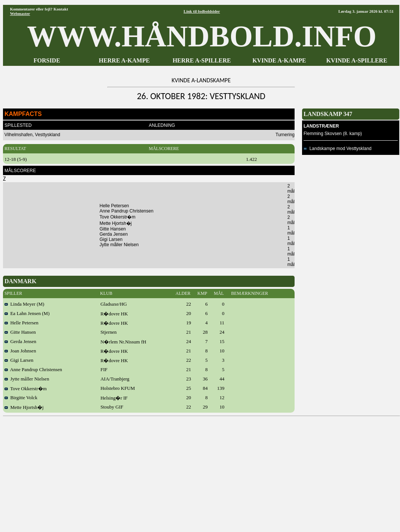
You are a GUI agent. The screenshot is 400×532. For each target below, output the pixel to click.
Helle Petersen (21, 323)
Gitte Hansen (20, 332)
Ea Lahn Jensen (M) (27, 313)
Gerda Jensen (20, 341)
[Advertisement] (201, 471)
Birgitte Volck (21, 398)
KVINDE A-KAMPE (279, 60)
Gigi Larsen (19, 360)
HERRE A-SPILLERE (202, 60)
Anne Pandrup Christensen (33, 369)
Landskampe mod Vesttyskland (338, 149)
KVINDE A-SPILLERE (357, 60)
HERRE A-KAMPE (124, 60)
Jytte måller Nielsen (27, 379)
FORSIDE (47, 60)
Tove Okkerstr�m (26, 389)
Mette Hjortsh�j (24, 407)
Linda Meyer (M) (24, 304)
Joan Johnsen (20, 351)
